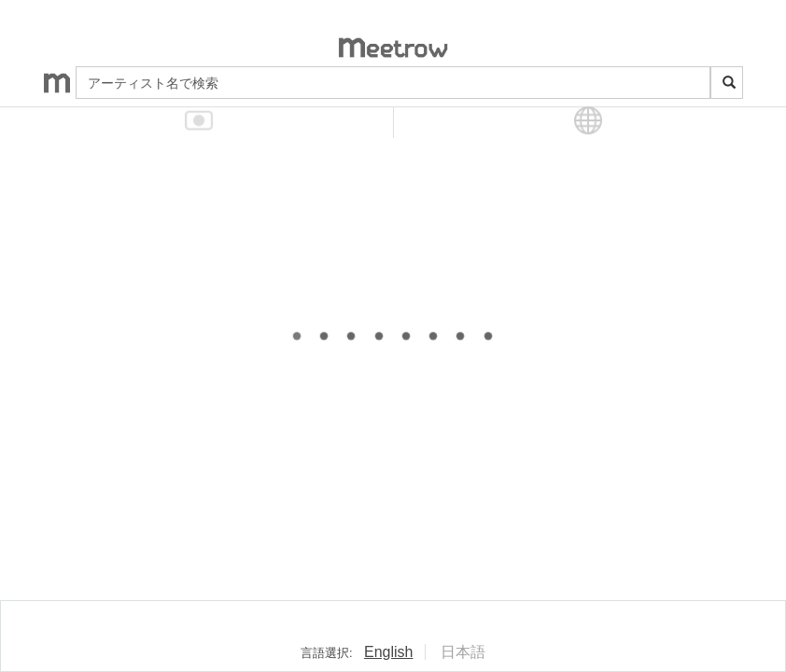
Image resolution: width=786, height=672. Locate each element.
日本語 (463, 652)
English (388, 652)
